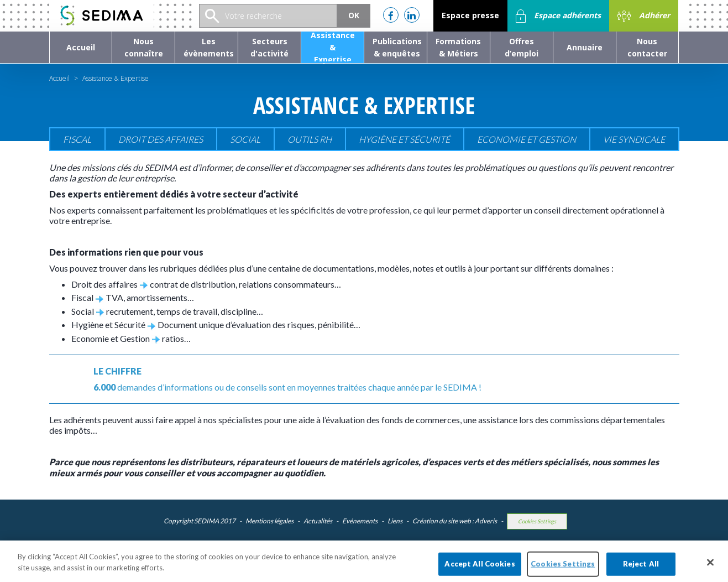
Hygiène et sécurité (404, 139)
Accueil (59, 78)
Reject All (641, 568)
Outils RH (310, 139)
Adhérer (644, 16)
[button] (143, 47)
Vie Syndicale (634, 139)
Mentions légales (269, 521)
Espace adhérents (558, 16)
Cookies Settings (537, 521)
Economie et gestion (527, 139)
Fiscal (77, 139)
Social (245, 139)
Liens (395, 521)
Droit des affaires (161, 139)
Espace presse (470, 15)
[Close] (710, 567)
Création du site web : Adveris (455, 521)
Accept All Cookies (480, 568)
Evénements (360, 521)
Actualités (318, 521)
